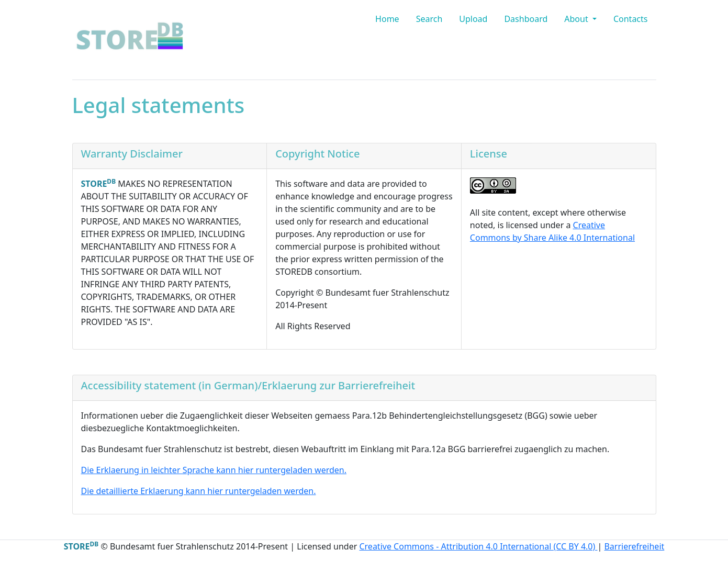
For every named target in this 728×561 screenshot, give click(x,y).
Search (429, 19)
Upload (473, 19)
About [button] (577, 19)
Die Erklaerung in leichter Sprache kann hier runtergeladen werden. (214, 470)
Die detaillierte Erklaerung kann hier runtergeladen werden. (199, 491)
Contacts (631, 19)
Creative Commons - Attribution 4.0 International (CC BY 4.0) (478, 546)
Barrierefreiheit (634, 546)
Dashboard (526, 19)
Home (387, 19)
